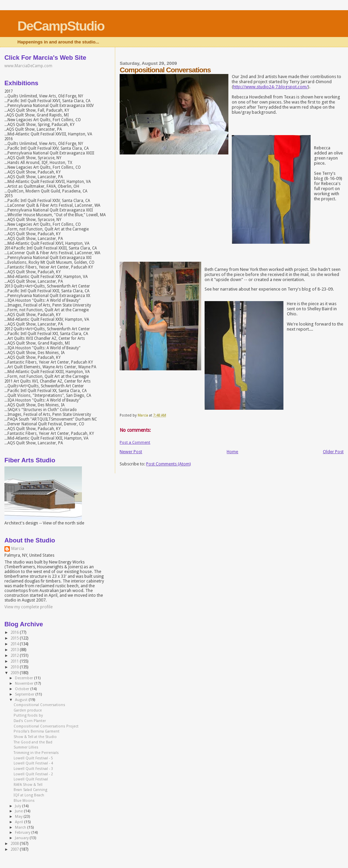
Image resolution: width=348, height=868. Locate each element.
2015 (15, 638)
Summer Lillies (26, 747)
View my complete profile (29, 607)
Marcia (18, 549)
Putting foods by (28, 715)
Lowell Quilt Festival (31, 779)
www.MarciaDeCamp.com (28, 66)
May (19, 817)
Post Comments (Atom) (169, 464)
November (25, 684)
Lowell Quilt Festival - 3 (33, 769)
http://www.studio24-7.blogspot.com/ (271, 87)
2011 (15, 661)
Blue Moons (24, 801)
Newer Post (131, 452)
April (20, 822)
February (23, 833)
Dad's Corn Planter (30, 721)
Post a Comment (135, 442)
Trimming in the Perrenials (36, 753)
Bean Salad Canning (30, 790)
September (25, 694)
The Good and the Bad (33, 742)
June (19, 811)
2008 (15, 844)
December (24, 678)
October (23, 689)
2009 (15, 673)
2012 (15, 655)
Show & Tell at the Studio (35, 737)
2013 (15, 650)
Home (232, 452)
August (22, 700)
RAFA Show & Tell (28, 785)
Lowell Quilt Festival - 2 (33, 774)
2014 (15, 644)
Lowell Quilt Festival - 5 (33, 758)
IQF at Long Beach (29, 795)
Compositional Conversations (39, 705)
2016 (15, 632)
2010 (15, 667)
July (19, 806)
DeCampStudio (61, 26)
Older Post (333, 452)
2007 (15, 849)
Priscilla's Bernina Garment (37, 731)
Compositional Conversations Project (46, 726)
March (21, 827)
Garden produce (28, 710)
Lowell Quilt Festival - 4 (33, 763)
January (22, 838)
